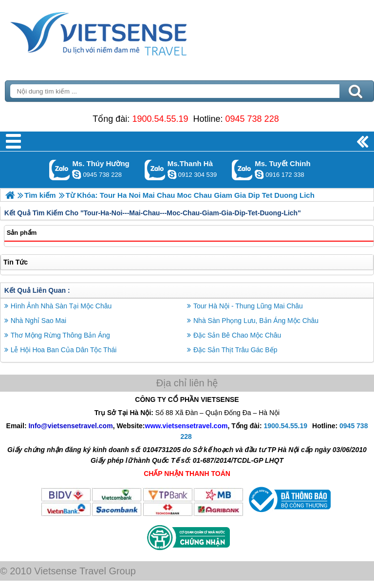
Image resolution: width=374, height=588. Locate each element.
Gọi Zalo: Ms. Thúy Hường (60, 170)
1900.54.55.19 (160, 119)
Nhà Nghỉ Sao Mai (39, 321)
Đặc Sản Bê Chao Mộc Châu (237, 335)
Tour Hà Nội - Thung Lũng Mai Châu (248, 306)
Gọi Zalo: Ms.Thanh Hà (155, 170)
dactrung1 (76, 174)
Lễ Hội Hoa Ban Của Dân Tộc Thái (64, 350)
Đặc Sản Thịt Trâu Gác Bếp (235, 350)
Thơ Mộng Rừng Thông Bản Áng (60, 335)
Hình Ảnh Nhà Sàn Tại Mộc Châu (61, 306)
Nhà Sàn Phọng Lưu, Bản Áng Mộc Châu (256, 321)
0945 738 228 (252, 119)
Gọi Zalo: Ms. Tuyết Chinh (242, 170)
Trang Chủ (123, 32)
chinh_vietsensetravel (259, 174)
